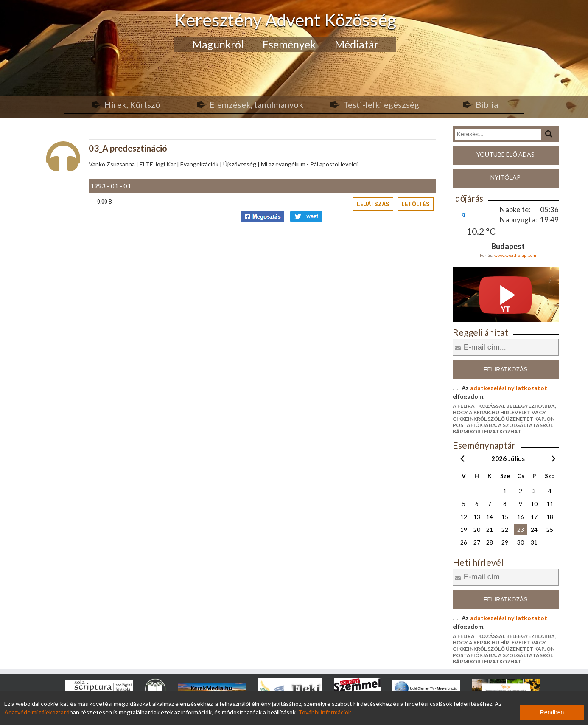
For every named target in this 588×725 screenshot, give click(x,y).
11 (550, 504)
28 (490, 542)
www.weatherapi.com (515, 255)
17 (534, 517)
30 (521, 542)
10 (534, 504)
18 (550, 517)
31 (534, 542)
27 (477, 542)
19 (464, 530)
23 (521, 530)
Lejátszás (373, 204)
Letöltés (416, 204)
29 (505, 542)
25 (550, 530)
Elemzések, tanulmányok (256, 104)
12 (464, 517)
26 (464, 542)
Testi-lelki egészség (381, 104)
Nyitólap (505, 177)
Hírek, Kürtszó (132, 104)
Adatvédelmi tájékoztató (37, 712)
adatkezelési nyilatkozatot (509, 388)
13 (477, 517)
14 (490, 517)
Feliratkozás (506, 369)
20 (477, 530)
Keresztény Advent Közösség (285, 20)
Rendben (552, 712)
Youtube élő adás (505, 154)
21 (490, 530)
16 (521, 517)
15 (505, 517)
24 (534, 530)
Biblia (487, 104)
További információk (325, 712)
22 (505, 530)
